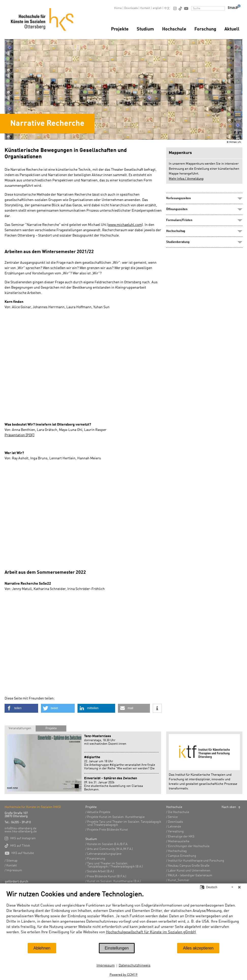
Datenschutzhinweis (135, 966)
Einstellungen (117, 948)
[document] (123, 916)
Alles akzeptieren (198, 948)
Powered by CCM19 (123, 975)
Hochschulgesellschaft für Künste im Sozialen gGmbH (151, 932)
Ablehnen (42, 948)
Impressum (106, 966)
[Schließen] (239, 887)
